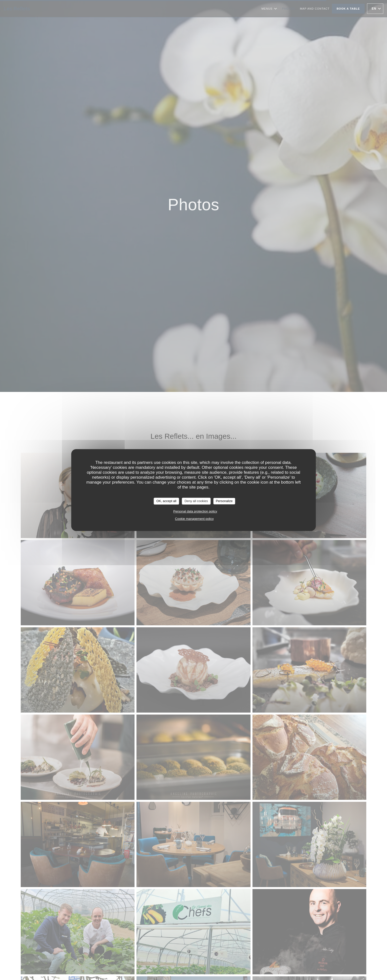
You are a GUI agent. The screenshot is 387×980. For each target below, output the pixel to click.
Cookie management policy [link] (194, 519)
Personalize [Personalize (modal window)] (224, 501)
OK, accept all (166, 501)
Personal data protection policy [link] (195, 511)
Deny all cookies (196, 501)
